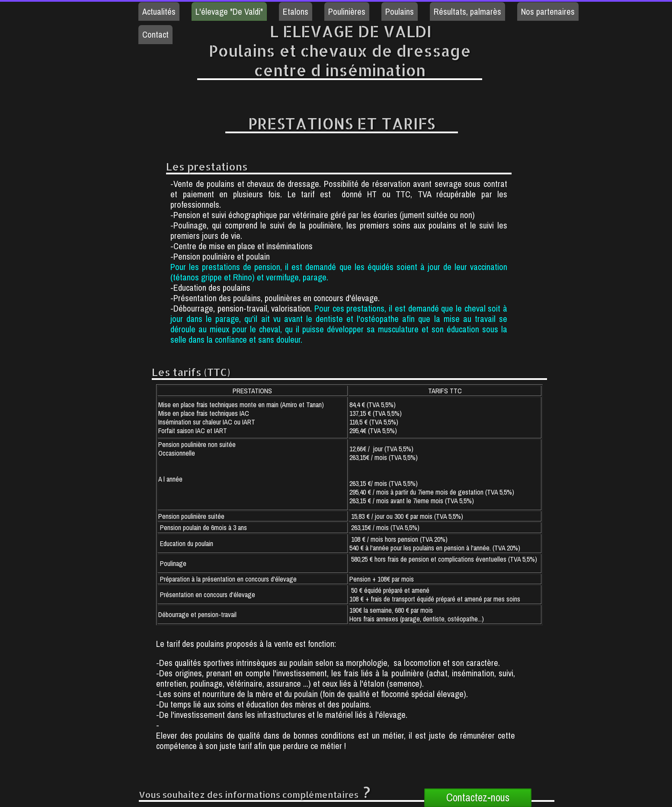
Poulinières (347, 11)
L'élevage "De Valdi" (229, 11)
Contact (155, 34)
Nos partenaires (548, 11)
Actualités (159, 11)
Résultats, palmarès (467, 11)
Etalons (296, 11)
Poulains (400, 11)
